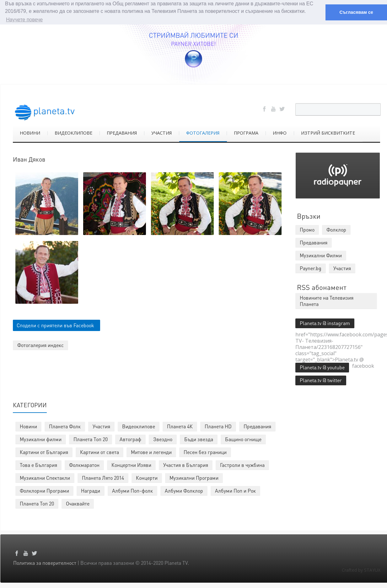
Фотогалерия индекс (40, 345)
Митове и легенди (151, 452)
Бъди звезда (199, 439)
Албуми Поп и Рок (235, 490)
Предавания (257, 426)
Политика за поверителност (45, 562)
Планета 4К (180, 426)
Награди (91, 490)
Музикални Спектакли (45, 477)
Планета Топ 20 (91, 439)
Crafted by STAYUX (361, 570)
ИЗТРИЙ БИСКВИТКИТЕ (328, 133)
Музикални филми (41, 439)
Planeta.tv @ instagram (325, 323)
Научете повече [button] (24, 20)
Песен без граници (205, 452)
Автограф (130, 439)
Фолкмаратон (84, 465)
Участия (101, 426)
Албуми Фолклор (184, 490)
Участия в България (186, 465)
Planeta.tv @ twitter (321, 380)
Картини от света (99, 452)
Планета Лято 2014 (103, 477)
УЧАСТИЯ (161, 133)
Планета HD (218, 426)
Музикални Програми (194, 477)
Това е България (38, 465)
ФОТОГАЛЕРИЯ (203, 133)
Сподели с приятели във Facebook (55, 325)
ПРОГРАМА (246, 133)
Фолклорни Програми (44, 490)
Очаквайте (78, 503)
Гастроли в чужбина (242, 465)
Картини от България (44, 452)
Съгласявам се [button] (356, 12)
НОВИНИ (30, 133)
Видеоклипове (139, 426)
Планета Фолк (65, 426)
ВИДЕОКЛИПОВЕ (73, 133)
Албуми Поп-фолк (132, 490)
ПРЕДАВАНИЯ (122, 133)
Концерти (147, 477)
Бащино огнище (243, 439)
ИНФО (280, 133)
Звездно (163, 439)
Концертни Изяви (131, 465)
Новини (28, 426)
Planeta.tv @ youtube (322, 367)
